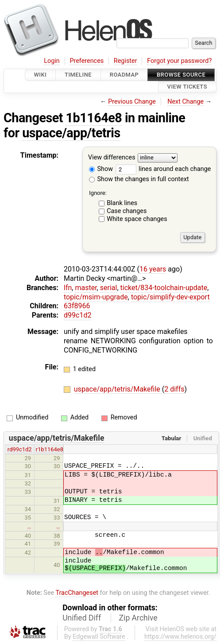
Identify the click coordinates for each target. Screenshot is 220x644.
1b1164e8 (94, 118)
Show (101, 169)
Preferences (87, 61)
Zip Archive (138, 618)
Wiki (41, 75)
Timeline (78, 75)
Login (52, 61)
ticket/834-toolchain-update (164, 288)
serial (109, 288)
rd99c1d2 (20, 449)
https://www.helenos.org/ (180, 637)
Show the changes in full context (139, 179)
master (86, 288)
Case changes (127, 211)
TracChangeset (77, 593)
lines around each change (163, 169)
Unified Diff (82, 618)
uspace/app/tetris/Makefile (118, 389)
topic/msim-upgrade (96, 297)
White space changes (137, 219)
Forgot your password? (179, 61)
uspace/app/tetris (71, 133)
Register (125, 61)
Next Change (185, 102)
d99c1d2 (77, 315)
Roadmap (124, 75)
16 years (153, 269)
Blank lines (122, 203)
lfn (68, 288)
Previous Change (132, 102)
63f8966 (77, 306)
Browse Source (181, 75)
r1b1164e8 (50, 449)
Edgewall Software (99, 637)
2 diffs (174, 389)
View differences (112, 157)
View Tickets (187, 87)
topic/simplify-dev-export (170, 297)
